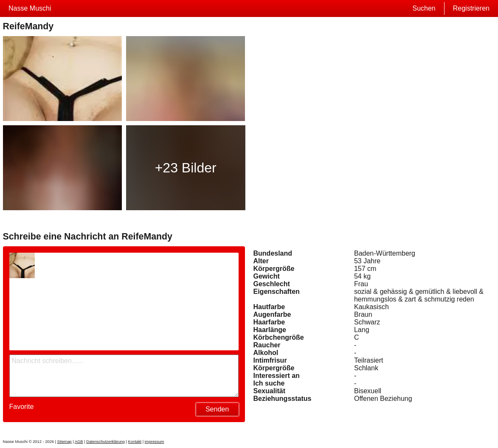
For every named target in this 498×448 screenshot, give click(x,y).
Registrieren (471, 8)
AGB (79, 442)
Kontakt (135, 442)
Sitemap (65, 442)
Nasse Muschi (30, 8)
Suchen (424, 8)
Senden (217, 409)
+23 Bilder (186, 168)
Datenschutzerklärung (106, 442)
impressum (155, 442)
